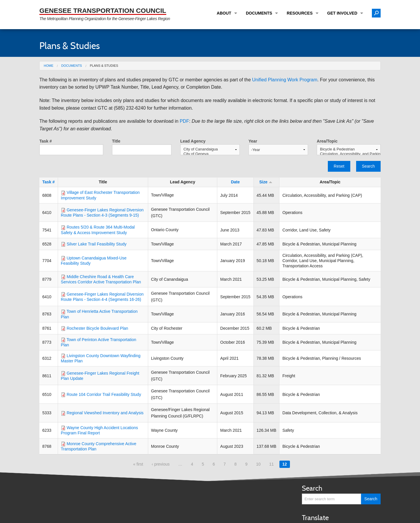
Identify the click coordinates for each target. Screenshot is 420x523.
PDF (184, 121)
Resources (300, 13)
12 (285, 464)
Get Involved (342, 13)
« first (138, 464)
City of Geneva (210, 154)
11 (272, 464)
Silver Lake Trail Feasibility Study (96, 244)
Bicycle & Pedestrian (349, 149)
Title (116, 141)
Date (235, 182)
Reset (339, 166)
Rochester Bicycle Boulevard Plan (97, 328)
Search (368, 166)
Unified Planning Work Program (285, 80)
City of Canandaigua (210, 149)
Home (49, 66)
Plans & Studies (104, 66)
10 (258, 464)
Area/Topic (327, 141)
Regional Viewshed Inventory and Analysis (105, 413)
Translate (315, 518)
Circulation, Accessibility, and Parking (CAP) (349, 154)
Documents (259, 13)
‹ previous (161, 464)
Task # (46, 141)
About (224, 13)
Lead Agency (193, 141)
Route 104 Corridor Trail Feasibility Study (104, 394)
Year (253, 141)
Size (266, 182)
